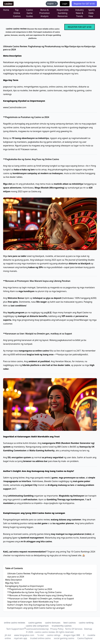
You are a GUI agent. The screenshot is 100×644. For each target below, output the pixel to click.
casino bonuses (53, 623)
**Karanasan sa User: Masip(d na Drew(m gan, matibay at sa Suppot (41, 599)
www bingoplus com (24, 635)
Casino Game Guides (30, 13)
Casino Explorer (85, 638)
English (52, 4)
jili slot (8, 635)
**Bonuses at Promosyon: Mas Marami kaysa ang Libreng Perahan (40, 595)
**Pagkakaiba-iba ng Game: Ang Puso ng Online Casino (34, 592)
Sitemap (88, 629)
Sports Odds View (92, 13)
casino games (35, 623)
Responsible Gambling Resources (63, 13)
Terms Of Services (74, 629)
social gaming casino (64, 638)
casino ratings (54, 635)
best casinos (70, 623)
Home (6, 10)
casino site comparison (37, 626)
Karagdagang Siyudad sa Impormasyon (24, 586)
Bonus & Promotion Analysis (45, 13)
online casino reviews (15, 623)
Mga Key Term (12, 583)
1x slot (40, 635)
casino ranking (86, 623)
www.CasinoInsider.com (15, 107)
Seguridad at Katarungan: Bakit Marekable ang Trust (33, 602)
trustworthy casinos (62, 626)
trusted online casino (40, 638)
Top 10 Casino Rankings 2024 (81, 552)
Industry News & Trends (79, 13)
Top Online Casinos (17, 13)
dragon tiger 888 (72, 635)
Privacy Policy (57, 629)
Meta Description (14, 580)
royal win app (20, 638)
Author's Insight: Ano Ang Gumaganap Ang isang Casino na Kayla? (40, 605)
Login (65, 4)
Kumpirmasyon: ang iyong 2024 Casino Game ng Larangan (36, 608)
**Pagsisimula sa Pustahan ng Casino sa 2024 (30, 589)
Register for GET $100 (84, 4)
